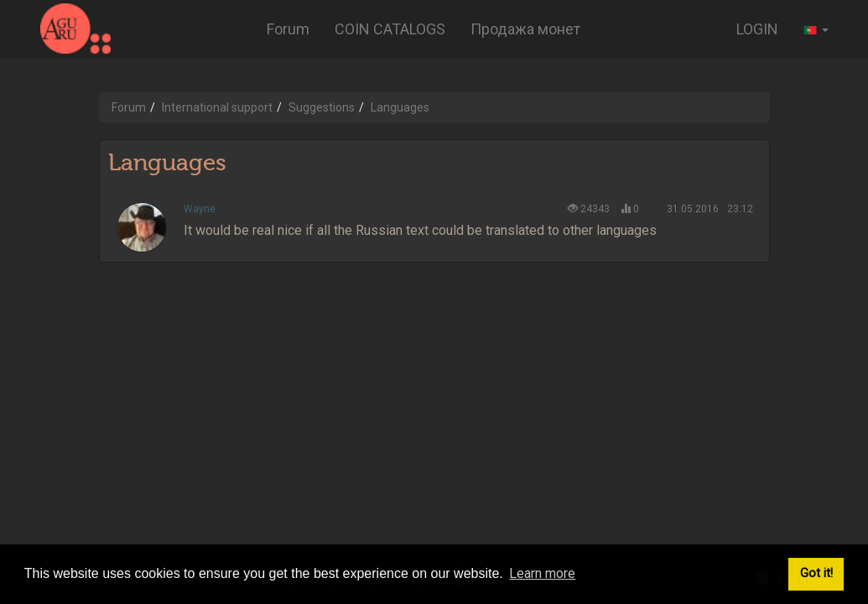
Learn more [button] (542, 573)
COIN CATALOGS (390, 29)
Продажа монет (525, 29)
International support (217, 107)
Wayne (200, 209)
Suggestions (322, 107)
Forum (288, 29)
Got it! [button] (816, 573)
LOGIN (757, 29)
